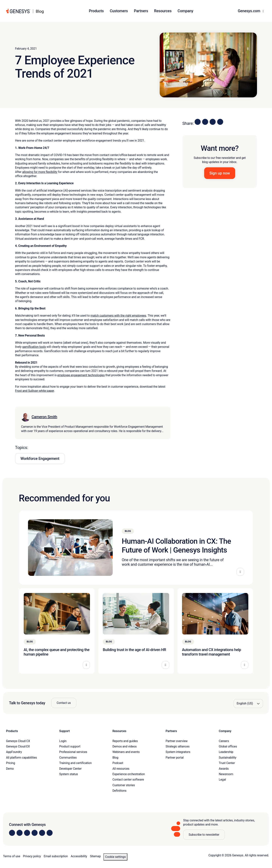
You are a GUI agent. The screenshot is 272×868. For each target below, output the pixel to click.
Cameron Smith (44, 417)
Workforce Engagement (40, 459)
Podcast (118, 763)
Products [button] (96, 11)
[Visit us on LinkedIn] (12, 833)
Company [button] (185, 11)
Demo (10, 769)
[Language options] (248, 703)
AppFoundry (14, 752)
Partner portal (175, 758)
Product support (70, 746)
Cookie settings (115, 857)
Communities (68, 758)
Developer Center (70, 769)
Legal (222, 780)
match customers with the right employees (118, 316)
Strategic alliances (178, 746)
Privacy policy (32, 856)
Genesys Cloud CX (18, 741)
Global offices (228, 746)
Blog (115, 758)
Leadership (226, 752)
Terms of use (12, 856)
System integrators (178, 752)
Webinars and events (126, 752)
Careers (224, 741)
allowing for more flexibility (40, 172)
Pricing (11, 763)
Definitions (119, 791)
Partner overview (177, 741)
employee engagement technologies (81, 375)
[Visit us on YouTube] (42, 833)
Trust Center (227, 763)
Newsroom (226, 774)
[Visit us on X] (27, 833)
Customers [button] (119, 11)
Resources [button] (163, 11)
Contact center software (128, 780)
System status (68, 774)
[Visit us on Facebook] (35, 833)
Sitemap (95, 856)
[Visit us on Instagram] (20, 833)
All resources (121, 769)
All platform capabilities (21, 758)
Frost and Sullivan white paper (34, 391)
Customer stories (124, 785)
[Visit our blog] (50, 833)
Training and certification (75, 763)
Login (63, 741)
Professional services (73, 752)
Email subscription (56, 856)
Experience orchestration (129, 774)
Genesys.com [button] (249, 11)
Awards (224, 769)
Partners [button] (141, 11)
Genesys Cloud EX (18, 746)
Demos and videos (124, 746)
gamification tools (34, 347)
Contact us (64, 703)
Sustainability (228, 758)
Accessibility (79, 856)
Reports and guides (125, 741)
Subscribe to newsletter (204, 835)
